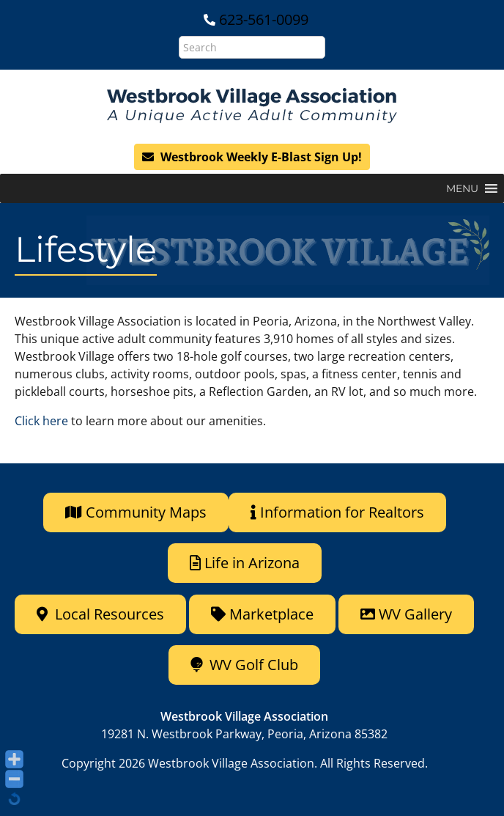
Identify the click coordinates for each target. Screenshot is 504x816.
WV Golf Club (244, 665)
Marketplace (262, 614)
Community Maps (136, 512)
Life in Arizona (245, 563)
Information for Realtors (337, 512)
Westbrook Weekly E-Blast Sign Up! (252, 157)
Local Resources (100, 614)
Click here (41, 421)
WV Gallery (406, 614)
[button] (462, 188)
